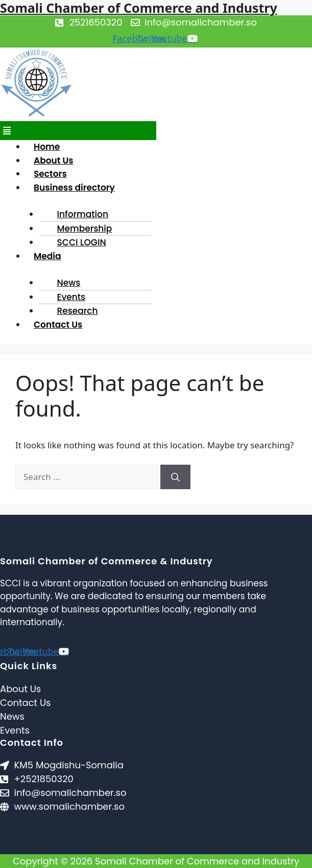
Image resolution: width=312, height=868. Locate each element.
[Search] (175, 477)
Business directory (74, 188)
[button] (78, 131)
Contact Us (58, 325)
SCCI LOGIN (82, 242)
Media (47, 256)
